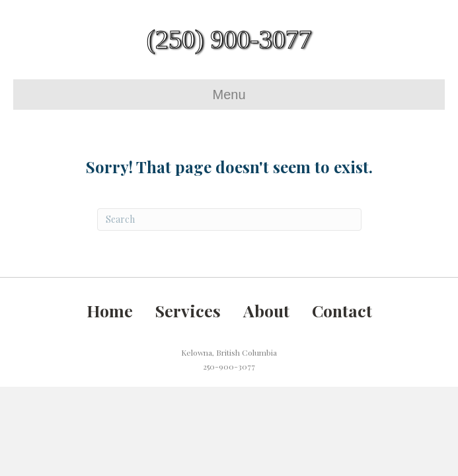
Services (188, 310)
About (266, 310)
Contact (342, 310)
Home (110, 310)
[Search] (229, 219)
